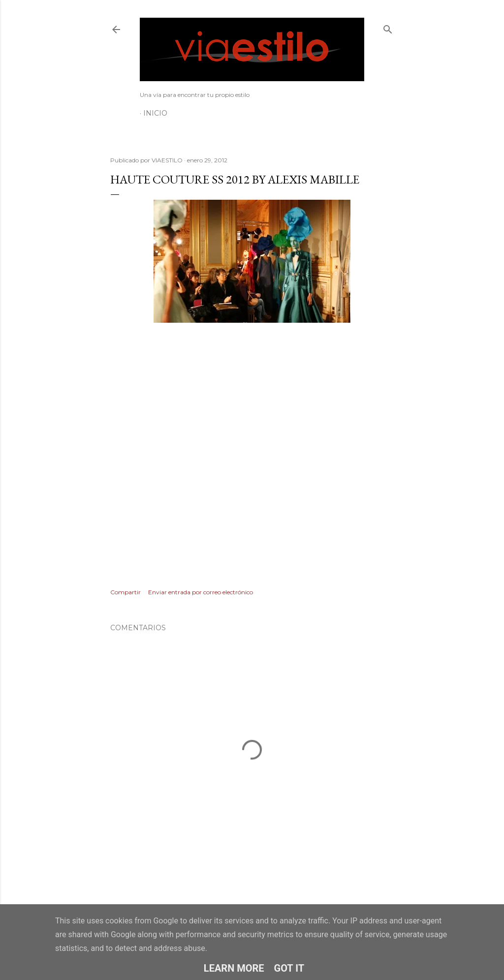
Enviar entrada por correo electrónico (201, 592)
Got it (289, 968)
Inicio (155, 113)
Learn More (234, 968)
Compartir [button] (126, 592)
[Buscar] (388, 27)
